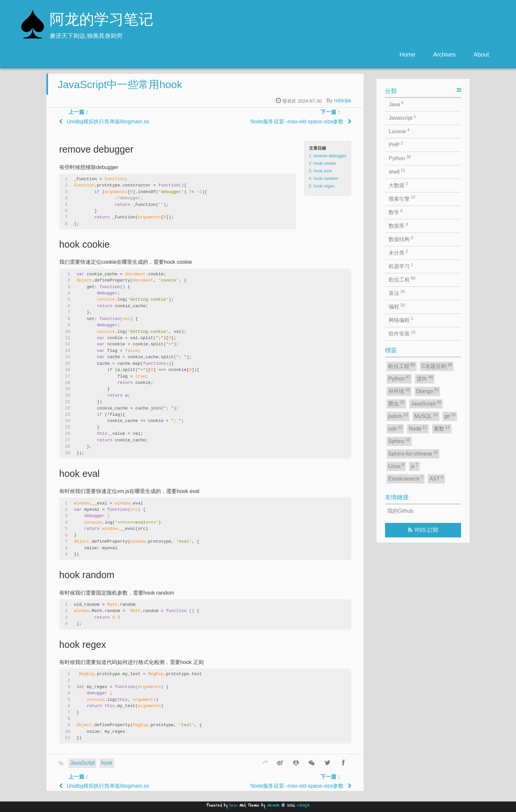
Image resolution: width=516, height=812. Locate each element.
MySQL (426, 416)
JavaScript (82, 768)
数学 (396, 212)
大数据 (398, 185)
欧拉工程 (402, 279)
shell (397, 171)
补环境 (399, 391)
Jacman (273, 805)
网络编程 (401, 320)
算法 (397, 293)
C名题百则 (437, 366)
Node (418, 428)
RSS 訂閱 (426, 530)
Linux (396, 466)
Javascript (402, 117)
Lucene (399, 131)
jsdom (398, 416)
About (481, 55)
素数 (442, 428)
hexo (233, 805)
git (450, 416)
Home (407, 55)
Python (400, 158)
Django (427, 391)
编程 (397, 306)
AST (436, 478)
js (414, 466)
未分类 (398, 252)
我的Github (400, 511)
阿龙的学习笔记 (102, 21)
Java (396, 104)
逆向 (425, 378)
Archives (444, 55)
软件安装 (402, 333)
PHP (396, 144)
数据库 (398, 225)
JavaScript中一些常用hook (120, 90)
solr (395, 428)
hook (107, 768)
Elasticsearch (406, 478)
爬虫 (396, 403)
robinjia (343, 106)
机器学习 (401, 266)
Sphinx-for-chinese (413, 453)
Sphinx (399, 441)
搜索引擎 (402, 198)
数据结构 (401, 239)
